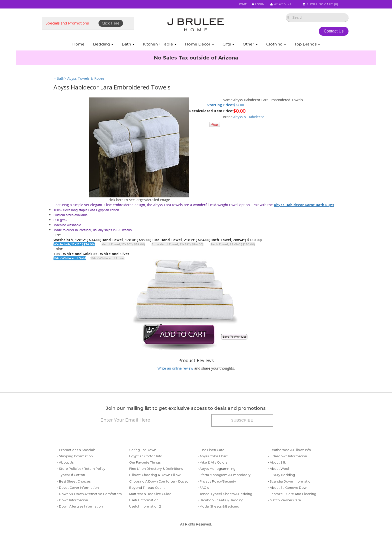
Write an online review (175, 374)
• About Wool (278, 477)
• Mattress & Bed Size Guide (149, 502)
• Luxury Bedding (281, 483)
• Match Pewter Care (284, 509)
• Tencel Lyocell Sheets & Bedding (225, 502)
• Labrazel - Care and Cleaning (292, 502)
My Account (278, 5)
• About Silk (277, 471)
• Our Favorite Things (144, 471)
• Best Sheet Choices (74, 490)
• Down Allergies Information (80, 515)
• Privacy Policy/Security (217, 490)
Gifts (228, 50)
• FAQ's (203, 496)
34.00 (240, 111)
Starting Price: (220, 111)
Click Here (123, 27)
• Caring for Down (142, 458)
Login (255, 5)
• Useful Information (143, 509)
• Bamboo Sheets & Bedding (221, 509)
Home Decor (199, 50)
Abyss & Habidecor (249, 123)
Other (250, 50)
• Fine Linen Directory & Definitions (155, 477)
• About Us (65, 471)
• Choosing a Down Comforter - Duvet (158, 490)
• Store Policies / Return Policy (81, 477)
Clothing (276, 50)
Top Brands (307, 50)
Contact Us (323, 35)
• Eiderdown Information (287, 465)
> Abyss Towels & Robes (84, 84)
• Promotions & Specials (76, 458)
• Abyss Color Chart (213, 465)
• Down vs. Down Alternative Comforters (89, 502)
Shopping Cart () (321, 5)
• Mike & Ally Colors (212, 471)
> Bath (59, 84)
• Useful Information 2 (144, 515)
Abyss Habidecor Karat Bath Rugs (304, 211)
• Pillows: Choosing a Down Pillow (154, 483)
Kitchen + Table (160, 50)
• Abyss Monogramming (217, 477)
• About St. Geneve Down (288, 496)
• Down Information (73, 509)
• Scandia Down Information (290, 490)
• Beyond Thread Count (146, 496)
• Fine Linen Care (211, 458)
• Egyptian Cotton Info (145, 465)
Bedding (103, 50)
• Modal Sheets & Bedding (218, 515)
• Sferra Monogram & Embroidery (224, 483)
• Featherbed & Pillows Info (289, 458)
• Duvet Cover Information (78, 496)
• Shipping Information (75, 465)
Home (239, 5)
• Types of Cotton (71, 483)
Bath (128, 50)
